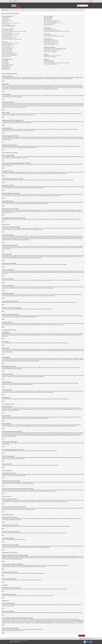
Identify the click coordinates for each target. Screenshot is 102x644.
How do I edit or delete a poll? (7, 49)
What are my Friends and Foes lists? (50, 35)
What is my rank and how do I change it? (9, 38)
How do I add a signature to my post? (9, 45)
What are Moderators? (48, 18)
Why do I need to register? (7, 17)
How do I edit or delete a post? (7, 44)
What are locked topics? (6, 68)
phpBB (38, 188)
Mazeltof (18, 642)
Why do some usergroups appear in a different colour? (53, 23)
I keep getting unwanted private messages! (51, 30)
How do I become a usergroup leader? (51, 22)
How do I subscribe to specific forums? (51, 51)
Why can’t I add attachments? (7, 51)
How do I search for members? (49, 43)
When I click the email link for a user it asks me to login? (12, 39)
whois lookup (4, 620)
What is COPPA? (5, 18)
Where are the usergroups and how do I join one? (53, 21)
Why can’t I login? (5, 22)
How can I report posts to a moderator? (9, 53)
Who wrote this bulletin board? (49, 61)
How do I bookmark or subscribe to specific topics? (53, 50)
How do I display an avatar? (7, 37)
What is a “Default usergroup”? (49, 24)
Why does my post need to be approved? (9, 55)
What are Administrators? (48, 17)
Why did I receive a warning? (7, 52)
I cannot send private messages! (50, 29)
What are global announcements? (8, 65)
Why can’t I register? (6, 20)
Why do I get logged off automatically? (9, 25)
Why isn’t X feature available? (49, 62)
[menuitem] (16, 1)
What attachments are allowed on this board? (52, 56)
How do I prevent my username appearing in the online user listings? (14, 31)
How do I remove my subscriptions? (50, 52)
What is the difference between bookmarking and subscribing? (55, 48)
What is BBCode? (5, 60)
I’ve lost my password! (6, 24)
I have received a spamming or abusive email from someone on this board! (57, 31)
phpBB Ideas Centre (54, 613)
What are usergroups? (48, 20)
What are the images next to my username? (10, 36)
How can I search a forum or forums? (50, 40)
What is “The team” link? (48, 25)
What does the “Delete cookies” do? (8, 26)
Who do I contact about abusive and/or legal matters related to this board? (57, 63)
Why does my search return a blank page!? (51, 42)
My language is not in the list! (7, 35)
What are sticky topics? (6, 67)
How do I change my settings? (7, 30)
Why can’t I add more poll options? (8, 47)
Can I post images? (5, 64)
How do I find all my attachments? (50, 57)
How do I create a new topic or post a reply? (10, 43)
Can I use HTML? (5, 61)
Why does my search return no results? (51, 41)
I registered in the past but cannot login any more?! (11, 23)
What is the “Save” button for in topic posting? (10, 54)
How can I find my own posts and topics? (51, 45)
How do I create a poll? (6, 46)
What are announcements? (7, 66)
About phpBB (5, 606)
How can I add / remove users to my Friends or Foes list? (54, 36)
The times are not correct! (6, 32)
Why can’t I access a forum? (7, 50)
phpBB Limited (34, 605)
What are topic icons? (6, 69)
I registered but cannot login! (7, 21)
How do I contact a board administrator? (51, 64)
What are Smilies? (5, 63)
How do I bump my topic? (6, 56)
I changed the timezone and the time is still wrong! (11, 34)
